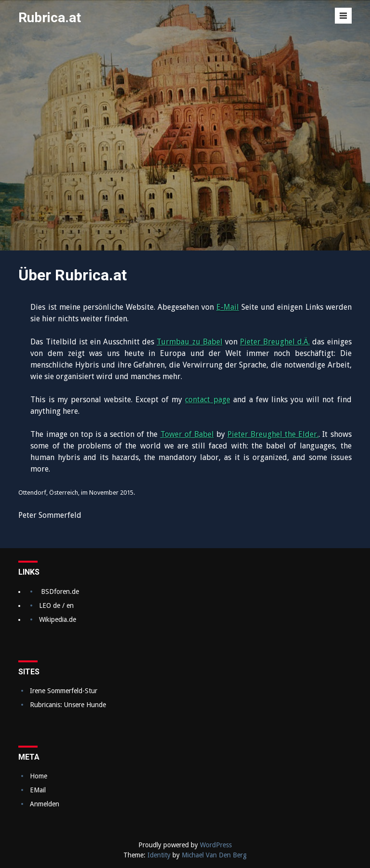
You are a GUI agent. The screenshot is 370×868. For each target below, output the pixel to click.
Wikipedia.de (58, 619)
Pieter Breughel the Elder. (273, 434)
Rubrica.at (50, 18)
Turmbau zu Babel (189, 342)
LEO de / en (56, 605)
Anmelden (45, 804)
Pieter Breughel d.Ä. (275, 342)
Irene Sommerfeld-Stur (64, 691)
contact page (207, 400)
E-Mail (228, 307)
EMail (38, 790)
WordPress (216, 845)
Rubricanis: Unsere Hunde (68, 705)
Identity (159, 855)
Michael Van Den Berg (214, 855)
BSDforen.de (60, 592)
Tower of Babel (187, 434)
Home (39, 776)
